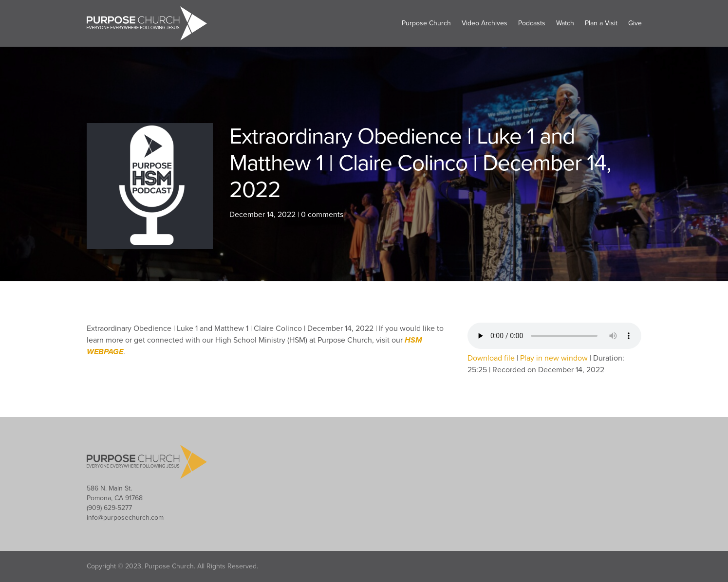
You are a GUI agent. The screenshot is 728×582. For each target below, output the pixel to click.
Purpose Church (426, 23)
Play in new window (554, 358)
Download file (491, 358)
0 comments (322, 215)
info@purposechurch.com (125, 518)
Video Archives (485, 23)
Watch (565, 23)
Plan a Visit (601, 23)
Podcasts (532, 23)
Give (635, 23)
